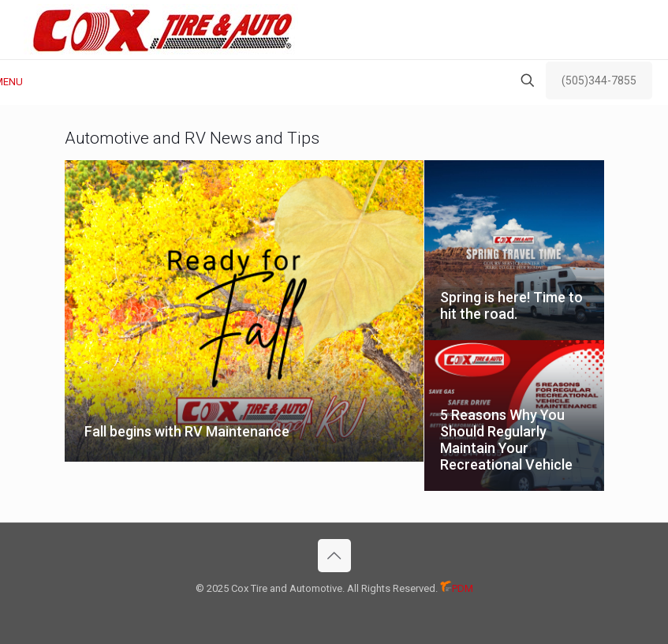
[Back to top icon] (334, 556)
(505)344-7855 (599, 80)
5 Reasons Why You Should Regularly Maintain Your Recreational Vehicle (506, 440)
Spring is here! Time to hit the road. (511, 305)
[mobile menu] (13, 82)
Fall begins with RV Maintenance (187, 431)
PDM (457, 588)
